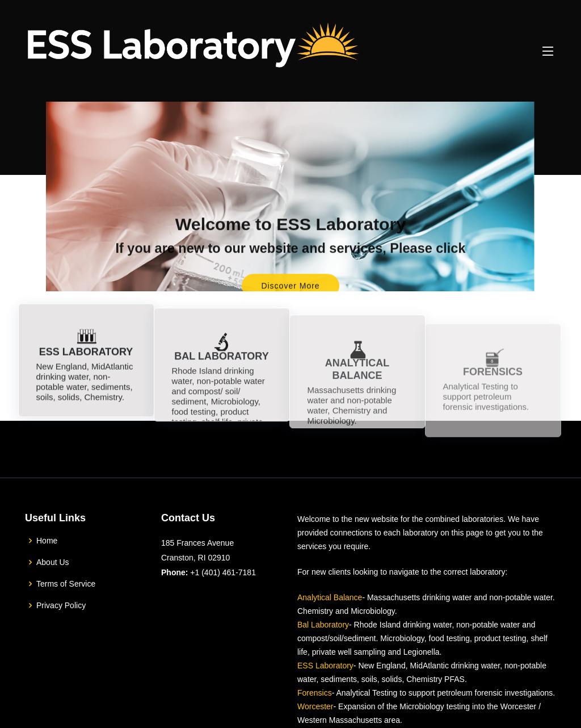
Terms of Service (66, 584)
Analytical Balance (330, 597)
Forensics (315, 693)
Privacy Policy (61, 605)
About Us (53, 562)
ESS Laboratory (325, 666)
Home (47, 541)
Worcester (315, 706)
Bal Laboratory (323, 625)
